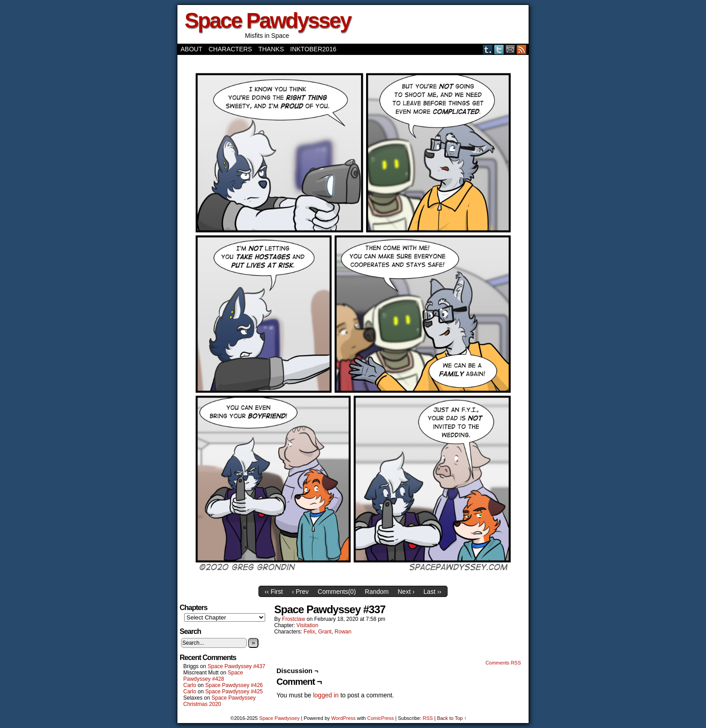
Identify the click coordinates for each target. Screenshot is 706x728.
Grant (325, 632)
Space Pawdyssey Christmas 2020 (219, 701)
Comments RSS (503, 663)
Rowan (343, 632)
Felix (309, 632)
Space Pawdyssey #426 (234, 685)
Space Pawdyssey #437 (236, 666)
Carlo (190, 685)
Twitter (499, 49)
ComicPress (380, 718)
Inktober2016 (313, 49)
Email (510, 49)
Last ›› (433, 592)
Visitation (307, 625)
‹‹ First (274, 592)
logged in (326, 695)
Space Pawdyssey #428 (213, 676)
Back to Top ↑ (452, 718)
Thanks (271, 49)
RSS (522, 49)
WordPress (344, 718)
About (191, 49)
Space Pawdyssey (268, 20)
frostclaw (293, 619)
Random (377, 592)
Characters (230, 49)
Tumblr (488, 49)
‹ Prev (300, 592)
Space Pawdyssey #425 (234, 692)
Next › (406, 592)
